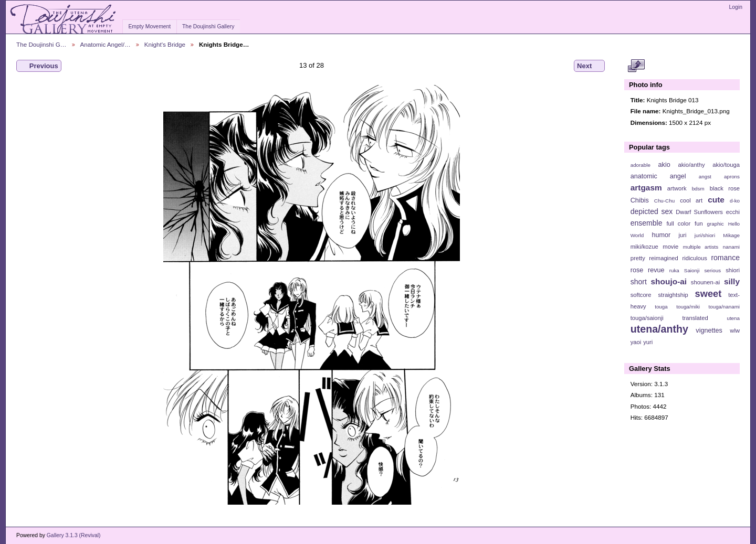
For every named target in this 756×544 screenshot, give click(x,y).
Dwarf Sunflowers (699, 212)
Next (589, 66)
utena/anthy (659, 329)
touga (661, 307)
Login (736, 7)
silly (732, 281)
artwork (677, 188)
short (639, 282)
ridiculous (694, 258)
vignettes (709, 330)
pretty (638, 258)
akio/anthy (691, 165)
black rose (725, 188)
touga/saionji (647, 318)
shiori (733, 270)
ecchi (733, 212)
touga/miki (688, 307)
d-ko (735, 201)
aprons (732, 177)
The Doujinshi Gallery (208, 26)
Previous (39, 66)
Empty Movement (149, 26)
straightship (673, 295)
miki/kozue (644, 247)
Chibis (640, 200)
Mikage (731, 235)
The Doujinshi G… (41, 44)
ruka (674, 270)
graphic (716, 224)
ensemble (647, 223)
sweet (708, 294)
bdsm (698, 189)
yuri (648, 342)
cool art (691, 200)
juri (683, 235)
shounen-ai (706, 282)
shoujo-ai (669, 281)
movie (670, 247)
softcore (641, 295)
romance (725, 258)
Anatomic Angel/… (106, 44)
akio (664, 165)
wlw (735, 330)
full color (678, 223)
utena (733, 318)
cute (716, 200)
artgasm (646, 188)
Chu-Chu (664, 201)
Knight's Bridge (165, 44)
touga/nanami (724, 307)
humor (661, 235)
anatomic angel (658, 176)
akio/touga (726, 165)
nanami (731, 247)
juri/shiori (705, 235)
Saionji (692, 270)
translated (695, 318)
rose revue (648, 270)
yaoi (636, 342)
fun (699, 223)
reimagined (664, 258)
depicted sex (652, 211)
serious (712, 270)
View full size (636, 66)
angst (705, 177)
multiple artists (701, 247)
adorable (640, 165)
